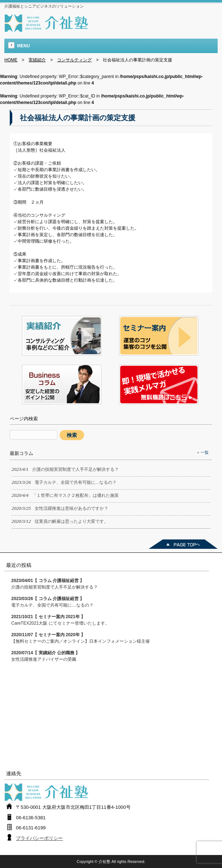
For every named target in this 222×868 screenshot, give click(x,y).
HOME (11, 60)
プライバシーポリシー (39, 838)
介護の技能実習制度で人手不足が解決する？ (55, 584)
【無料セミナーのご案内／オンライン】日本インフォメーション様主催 (80, 638)
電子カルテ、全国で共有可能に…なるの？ (52, 602)
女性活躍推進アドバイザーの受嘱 (45, 656)
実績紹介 (37, 60)
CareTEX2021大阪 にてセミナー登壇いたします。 (60, 620)
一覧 (205, 452)
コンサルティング (74, 60)
